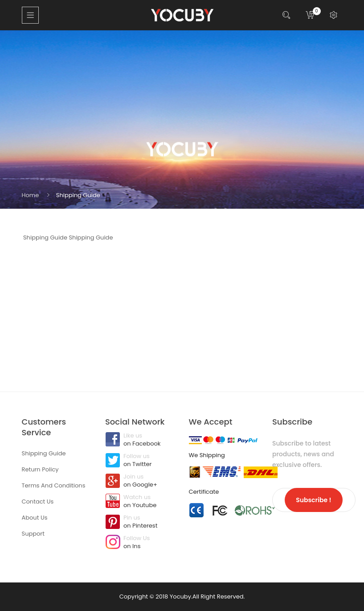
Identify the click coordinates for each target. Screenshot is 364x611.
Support (33, 534)
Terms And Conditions (54, 485)
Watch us (140, 502)
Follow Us (140, 543)
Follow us (140, 461)
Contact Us (38, 502)
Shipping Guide (78, 195)
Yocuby (180, 597)
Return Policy (40, 469)
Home (31, 195)
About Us (35, 518)
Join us (140, 481)
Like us (140, 440)
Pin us (140, 522)
